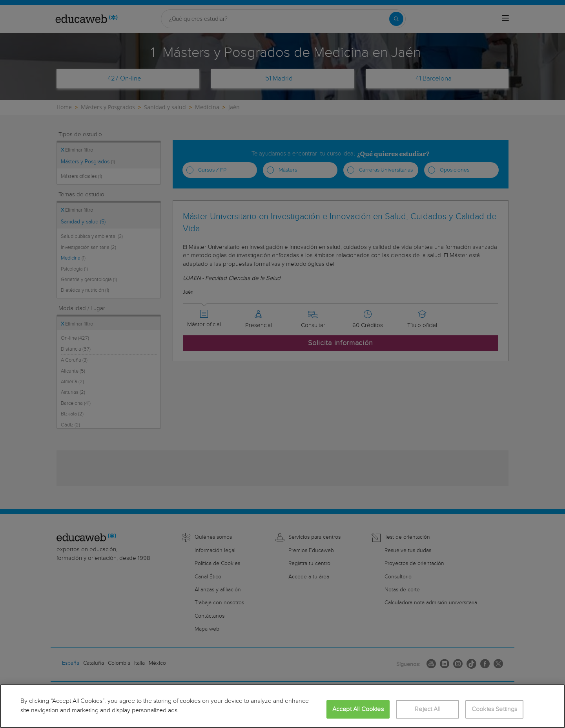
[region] (282, 706)
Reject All (427, 709)
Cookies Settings (495, 709)
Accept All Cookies (358, 709)
